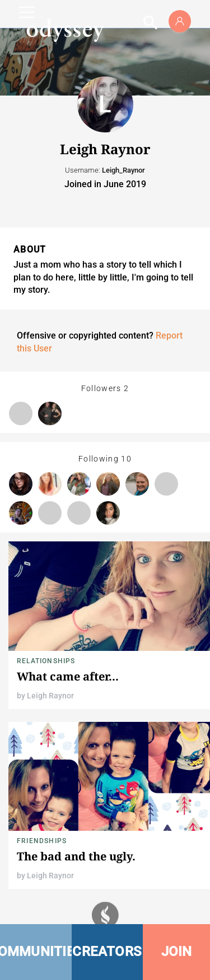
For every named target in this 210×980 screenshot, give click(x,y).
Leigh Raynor (50, 696)
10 (126, 459)
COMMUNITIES (36, 952)
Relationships (46, 661)
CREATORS (107, 952)
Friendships (42, 841)
